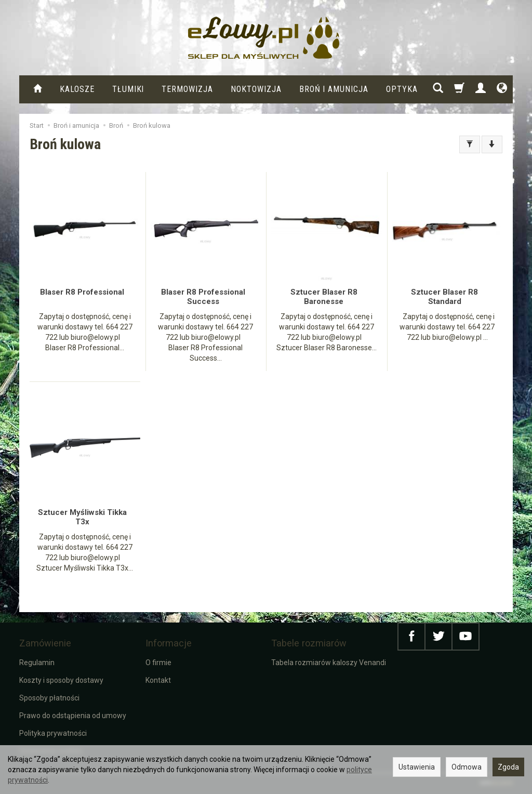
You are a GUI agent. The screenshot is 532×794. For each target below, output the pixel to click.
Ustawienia (417, 767)
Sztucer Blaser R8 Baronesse (324, 297)
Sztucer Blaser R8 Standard (444, 297)
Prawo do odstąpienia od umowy (73, 716)
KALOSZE (77, 89)
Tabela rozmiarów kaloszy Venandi (329, 663)
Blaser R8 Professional (82, 292)
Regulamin (37, 663)
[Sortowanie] (492, 144)
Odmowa (467, 767)
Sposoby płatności (49, 698)
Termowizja (187, 89)
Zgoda (508, 767)
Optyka (402, 89)
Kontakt (158, 680)
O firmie (158, 663)
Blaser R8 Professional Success (203, 297)
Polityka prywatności (53, 733)
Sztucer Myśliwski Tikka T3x (82, 517)
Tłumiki (128, 89)
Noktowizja (256, 89)
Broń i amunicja (334, 89)
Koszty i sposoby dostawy (61, 680)
